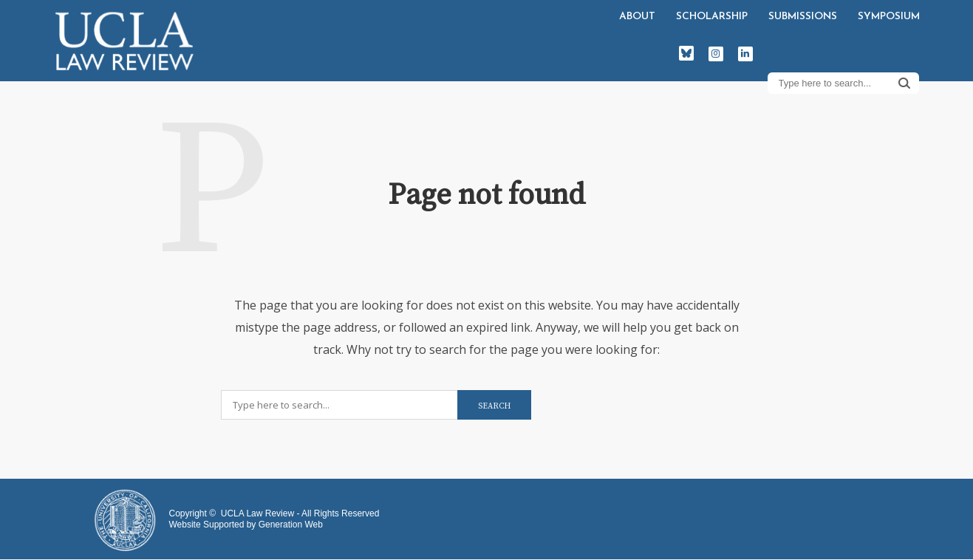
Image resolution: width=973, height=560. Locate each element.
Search (904, 83)
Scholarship (712, 17)
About (637, 17)
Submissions (803, 17)
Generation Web (291, 525)
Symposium (889, 17)
